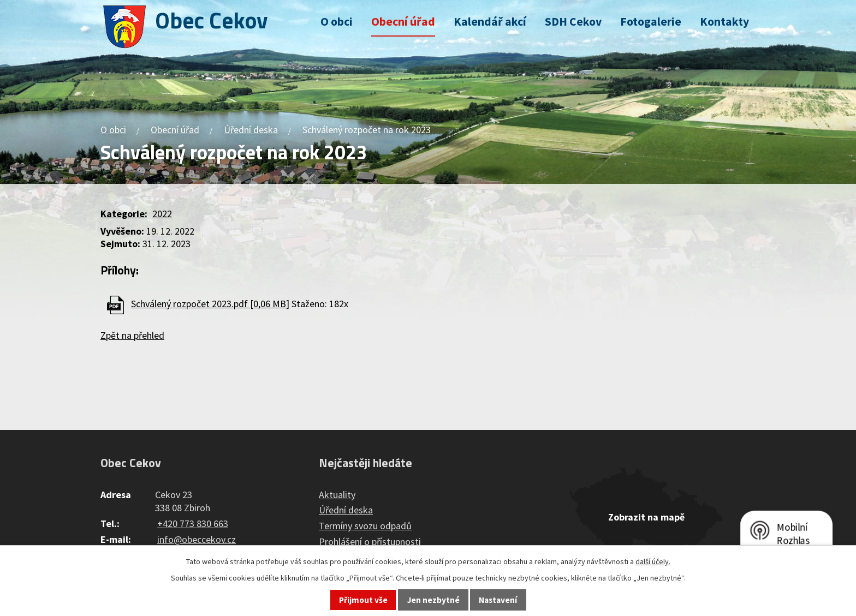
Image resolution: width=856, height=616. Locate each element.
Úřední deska (251, 130)
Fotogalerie (651, 22)
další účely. (653, 561)
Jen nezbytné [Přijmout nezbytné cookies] (433, 600)
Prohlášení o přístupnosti (370, 542)
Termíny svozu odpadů (365, 526)
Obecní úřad (403, 22)
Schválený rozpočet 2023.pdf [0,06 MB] (210, 304)
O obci (337, 22)
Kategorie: (124, 214)
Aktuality (337, 495)
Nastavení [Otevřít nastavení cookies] (498, 600)
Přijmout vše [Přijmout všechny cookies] (363, 600)
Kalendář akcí (490, 22)
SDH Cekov (573, 22)
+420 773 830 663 (193, 524)
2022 (162, 214)
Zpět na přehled (132, 335)
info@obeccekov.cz (197, 539)
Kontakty (724, 22)
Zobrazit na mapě (646, 517)
